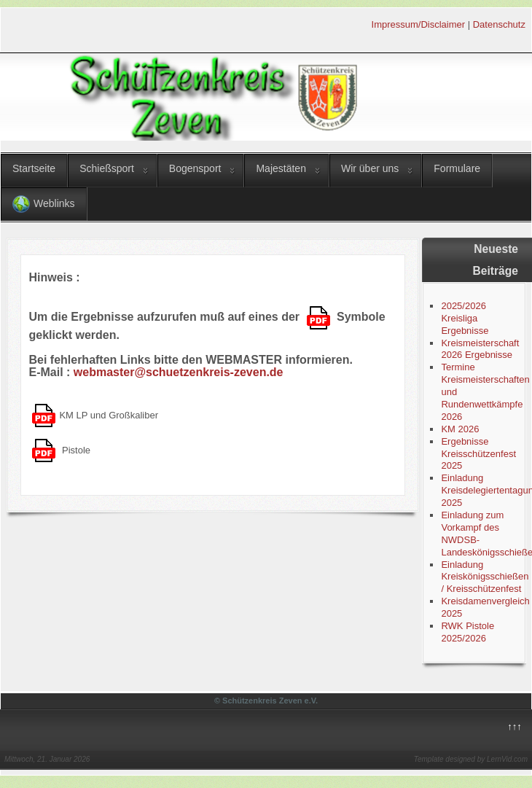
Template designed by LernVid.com (471, 759)
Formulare (457, 168)
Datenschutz (499, 24)
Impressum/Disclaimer (419, 24)
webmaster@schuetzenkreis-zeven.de (179, 372)
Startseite (34, 168)
